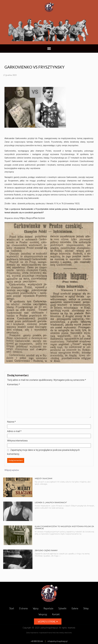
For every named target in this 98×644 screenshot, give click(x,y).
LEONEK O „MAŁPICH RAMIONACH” (51, 502)
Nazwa (11, 422)
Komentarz (14, 384)
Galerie (75, 608)
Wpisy (36, 608)
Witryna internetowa (17, 441)
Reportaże (48, 608)
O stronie (23, 608)
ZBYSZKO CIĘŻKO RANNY (46, 550)
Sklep (86, 608)
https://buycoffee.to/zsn (32, 218)
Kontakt (56, 614)
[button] (49, 49)
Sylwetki (62, 608)
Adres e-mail (14, 431)
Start (12, 608)
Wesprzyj (43, 614)
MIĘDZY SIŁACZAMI (44, 478)
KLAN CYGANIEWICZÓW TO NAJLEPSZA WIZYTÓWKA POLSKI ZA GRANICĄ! (64, 527)
